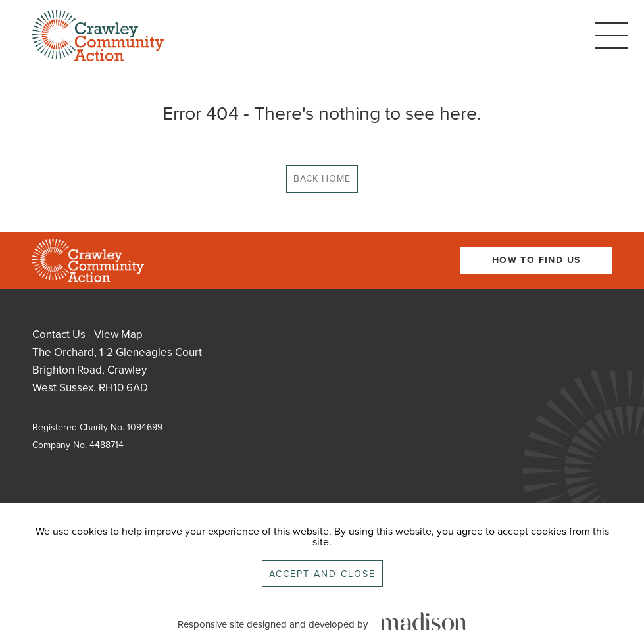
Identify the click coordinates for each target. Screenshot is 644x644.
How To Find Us (536, 260)
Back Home (322, 179)
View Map (118, 334)
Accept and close (322, 574)
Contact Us (59, 334)
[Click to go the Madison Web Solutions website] (424, 622)
